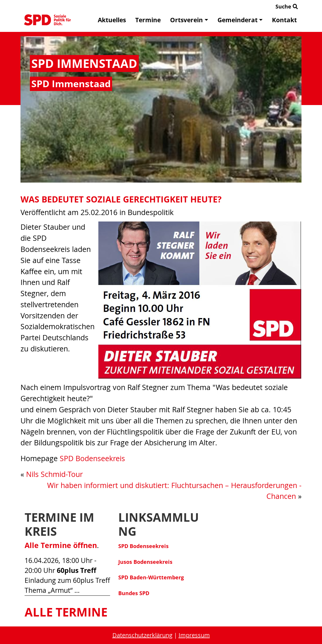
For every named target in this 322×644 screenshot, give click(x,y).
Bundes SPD (134, 593)
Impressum (194, 635)
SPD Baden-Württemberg (151, 577)
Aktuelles (112, 20)
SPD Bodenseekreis (92, 458)
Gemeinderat (240, 20)
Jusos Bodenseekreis (145, 562)
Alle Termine (66, 612)
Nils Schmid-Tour (54, 474)
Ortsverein (189, 20)
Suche (287, 6)
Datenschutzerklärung (142, 635)
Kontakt (284, 20)
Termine (148, 20)
